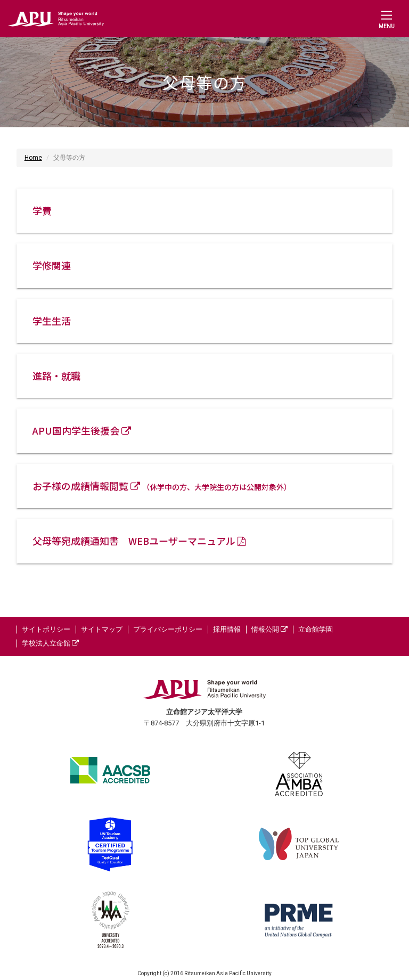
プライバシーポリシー (168, 629)
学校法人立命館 (50, 643)
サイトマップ (102, 629)
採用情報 (227, 629)
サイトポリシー (46, 629)
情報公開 (269, 629)
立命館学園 (316, 629)
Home (33, 158)
